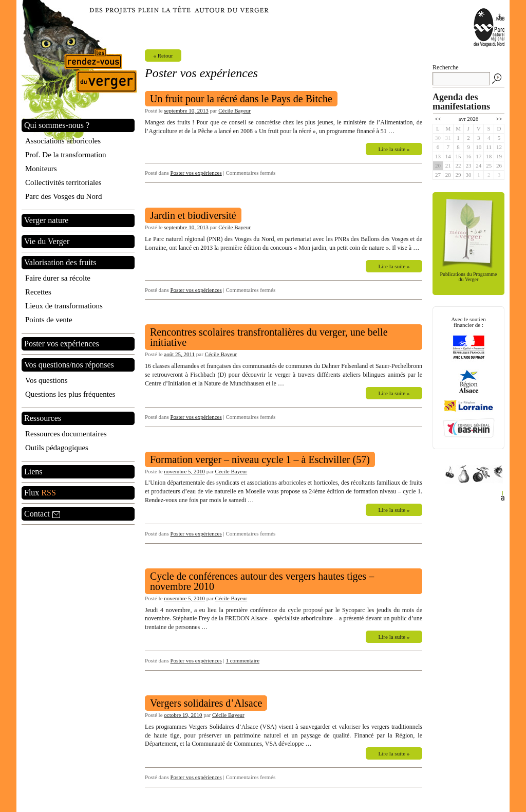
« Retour (163, 56)
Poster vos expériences (196, 173)
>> (499, 119)
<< (438, 119)
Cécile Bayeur (234, 110)
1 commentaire (242, 660)
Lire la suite (394, 149)
